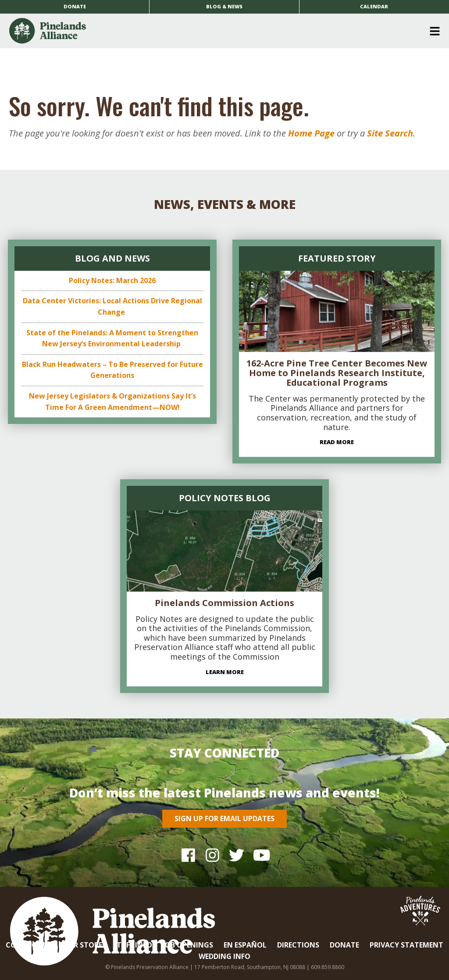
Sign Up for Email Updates (224, 818)
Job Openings (188, 945)
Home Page (311, 133)
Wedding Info (224, 956)
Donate (75, 6)
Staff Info (132, 945)
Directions (298, 945)
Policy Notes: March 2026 (112, 280)
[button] (221, 31)
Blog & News (224, 6)
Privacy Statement (406, 945)
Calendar (374, 6)
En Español (245, 945)
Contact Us (29, 945)
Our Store (82, 945)
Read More (337, 442)
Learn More (225, 672)
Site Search (390, 133)
